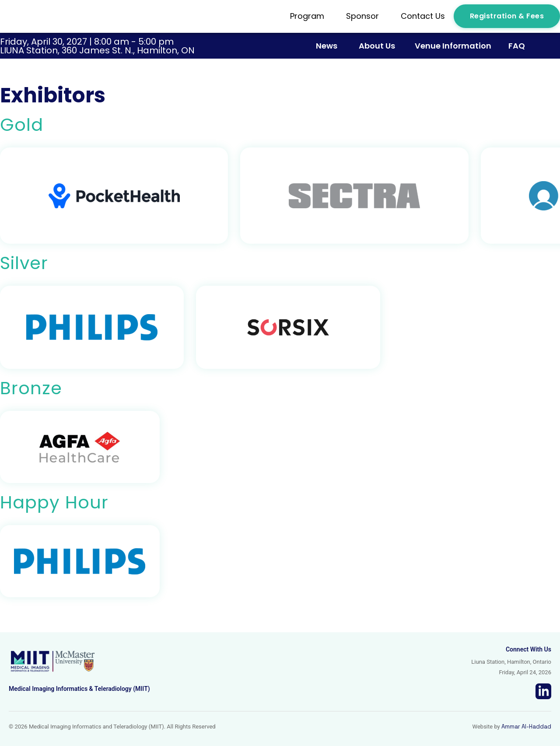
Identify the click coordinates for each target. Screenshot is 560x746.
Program (309, 16)
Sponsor (365, 16)
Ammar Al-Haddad (526, 727)
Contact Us (423, 16)
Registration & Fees (507, 16)
